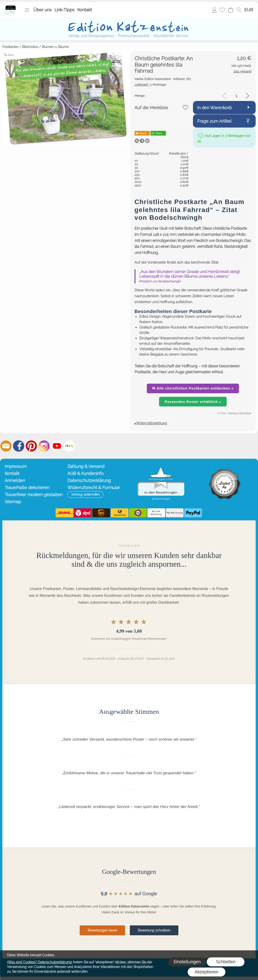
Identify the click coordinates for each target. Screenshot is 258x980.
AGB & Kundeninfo (86, 473)
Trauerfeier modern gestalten (34, 495)
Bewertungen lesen (102, 930)
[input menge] (236, 96)
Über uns (43, 10)
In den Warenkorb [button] (215, 108)
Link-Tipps (64, 10)
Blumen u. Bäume (55, 47)
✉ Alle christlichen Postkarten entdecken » (193, 388)
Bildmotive (30, 47)
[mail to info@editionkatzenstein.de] (6, 446)
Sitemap (13, 502)
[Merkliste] (222, 10)
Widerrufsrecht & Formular (94, 488)
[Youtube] (57, 446)
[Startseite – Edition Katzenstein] (10, 7)
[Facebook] (19, 446)
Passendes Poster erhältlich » (193, 402)
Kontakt (85, 10)
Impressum (16, 466)
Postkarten (10, 47)
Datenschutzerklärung (89, 480)
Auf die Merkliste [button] (151, 108)
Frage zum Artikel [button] (214, 121)
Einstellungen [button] (187, 962)
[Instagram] (44, 446)
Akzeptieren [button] (206, 972)
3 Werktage (150, 85)
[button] (27, 10)
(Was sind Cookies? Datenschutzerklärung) (40, 962)
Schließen (226, 962)
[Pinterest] (31, 446)
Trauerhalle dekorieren (27, 488)
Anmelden (214, 10)
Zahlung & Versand (86, 466)
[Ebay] (70, 446)
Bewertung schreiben (154, 930)
